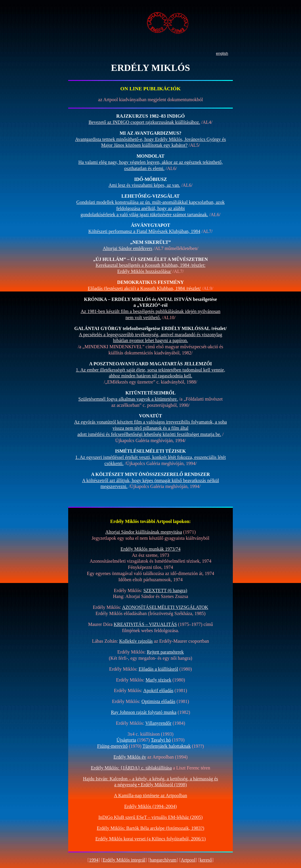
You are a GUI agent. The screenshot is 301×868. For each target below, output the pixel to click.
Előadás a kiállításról (158, 669)
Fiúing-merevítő (112, 746)
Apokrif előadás (158, 690)
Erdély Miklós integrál (124, 860)
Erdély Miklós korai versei (150, 839)
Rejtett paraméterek (165, 652)
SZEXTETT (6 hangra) (165, 590)
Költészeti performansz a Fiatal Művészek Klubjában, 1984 (144, 231)
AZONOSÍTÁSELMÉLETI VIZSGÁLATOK (165, 607)
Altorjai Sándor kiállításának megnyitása (144, 532)
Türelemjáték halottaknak (167, 746)
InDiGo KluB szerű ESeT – (151, 817)
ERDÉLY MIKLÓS (151, 68)
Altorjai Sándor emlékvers (127, 248)
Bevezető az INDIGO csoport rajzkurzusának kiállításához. (144, 122)
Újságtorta (126, 740)
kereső (206, 860)
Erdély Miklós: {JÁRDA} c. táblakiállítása (131, 768)
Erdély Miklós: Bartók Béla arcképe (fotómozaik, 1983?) (150, 828)
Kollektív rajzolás (136, 641)
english (222, 53)
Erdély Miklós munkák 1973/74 (150, 549)
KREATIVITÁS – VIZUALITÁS (145, 624)
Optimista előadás (158, 701)
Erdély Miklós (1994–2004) (151, 806)
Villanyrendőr (158, 723)
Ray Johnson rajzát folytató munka (144, 712)
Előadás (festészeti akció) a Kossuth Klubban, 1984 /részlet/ (144, 288)
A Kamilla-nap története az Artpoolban (151, 795)
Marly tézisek (158, 680)
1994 (94, 860)
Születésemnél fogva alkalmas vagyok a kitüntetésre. (128, 399)
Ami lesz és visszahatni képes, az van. (144, 185)
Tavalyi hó (161, 740)
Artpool (188, 860)
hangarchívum (163, 860)
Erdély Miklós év (130, 757)
